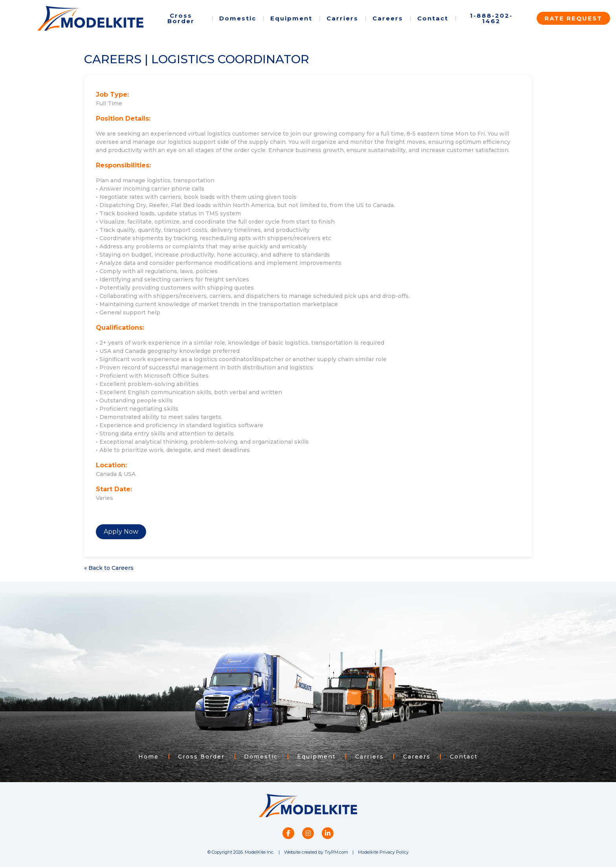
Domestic (238, 18)
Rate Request (573, 18)
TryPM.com (336, 852)
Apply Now (121, 532)
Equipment (291, 18)
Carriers (342, 18)
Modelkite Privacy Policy (383, 852)
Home (147, 757)
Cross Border (181, 18)
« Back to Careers (109, 568)
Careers (388, 18)
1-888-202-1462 (491, 18)
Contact (433, 18)
